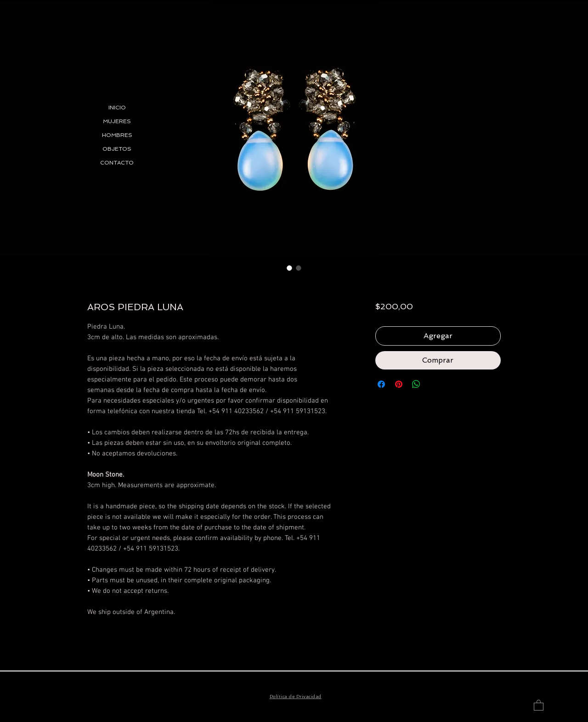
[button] (539, 705)
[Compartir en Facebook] (381, 384)
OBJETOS (117, 149)
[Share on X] (434, 384)
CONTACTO (117, 163)
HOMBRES (117, 135)
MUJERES (117, 121)
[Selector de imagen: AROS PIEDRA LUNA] (289, 268)
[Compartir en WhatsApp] (416, 384)
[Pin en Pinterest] (399, 384)
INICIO (117, 108)
